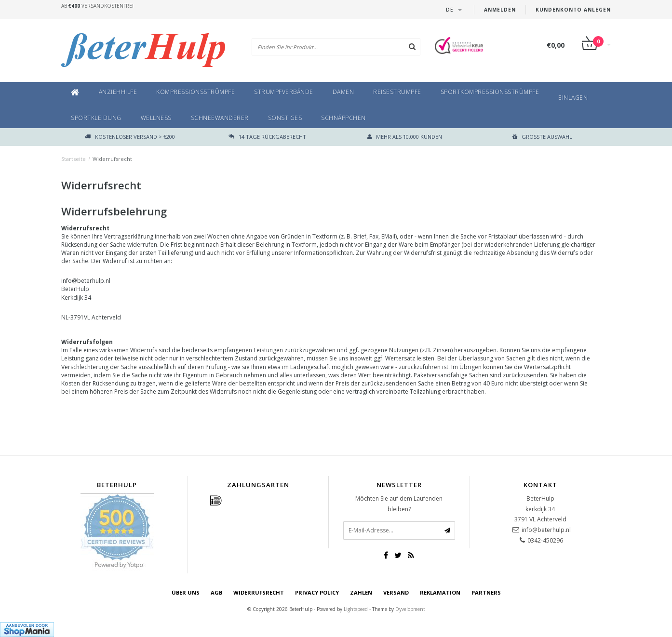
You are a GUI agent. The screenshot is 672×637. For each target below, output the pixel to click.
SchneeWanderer (220, 118)
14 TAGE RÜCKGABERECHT (267, 137)
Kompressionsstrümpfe (195, 92)
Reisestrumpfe (397, 92)
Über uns (186, 592)
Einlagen (573, 98)
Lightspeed (356, 609)
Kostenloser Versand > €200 (130, 137)
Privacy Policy (317, 592)
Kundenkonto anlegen (573, 10)
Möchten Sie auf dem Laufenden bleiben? (399, 504)
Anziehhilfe (118, 92)
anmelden (500, 10)
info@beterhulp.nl (546, 530)
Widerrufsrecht (112, 159)
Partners (486, 592)
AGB (216, 592)
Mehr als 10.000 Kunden (405, 137)
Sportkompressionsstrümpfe (490, 92)
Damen (343, 92)
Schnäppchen (343, 118)
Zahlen (361, 592)
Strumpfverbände (284, 92)
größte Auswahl (542, 137)
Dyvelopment (410, 609)
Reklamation (440, 592)
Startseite (74, 159)
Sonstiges (285, 118)
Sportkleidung (96, 118)
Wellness (156, 118)
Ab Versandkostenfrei (97, 6)
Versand (396, 592)
